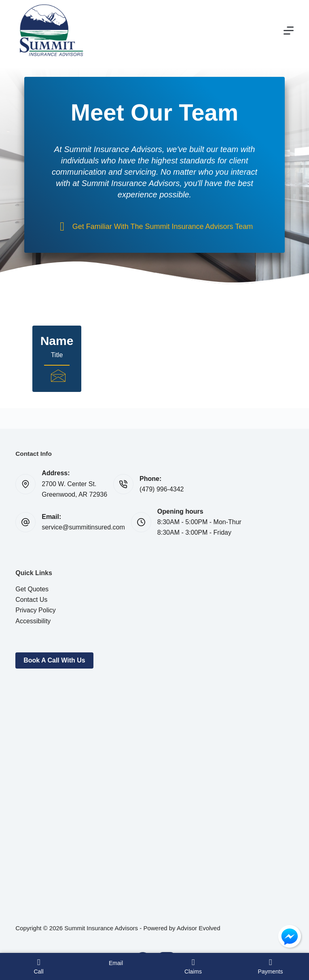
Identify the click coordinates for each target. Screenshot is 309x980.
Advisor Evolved (199, 928)
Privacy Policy (36, 610)
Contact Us (31, 600)
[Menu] (289, 31)
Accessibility (33, 621)
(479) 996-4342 (162, 489)
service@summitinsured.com (83, 527)
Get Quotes (32, 589)
